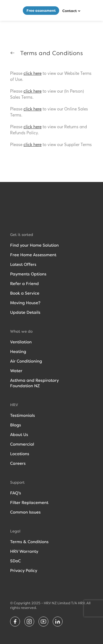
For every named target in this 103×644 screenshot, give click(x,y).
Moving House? (25, 303)
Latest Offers (23, 264)
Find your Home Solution (34, 245)
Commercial (22, 444)
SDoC (15, 561)
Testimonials (23, 415)
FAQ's (16, 493)
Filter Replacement (29, 503)
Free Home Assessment (33, 255)
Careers (18, 463)
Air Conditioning (26, 361)
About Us (19, 435)
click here (33, 74)
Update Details (25, 312)
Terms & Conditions (29, 542)
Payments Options (28, 274)
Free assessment (41, 11)
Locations (20, 454)
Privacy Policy (24, 571)
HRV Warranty (24, 551)
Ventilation (21, 342)
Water (16, 371)
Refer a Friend (24, 284)
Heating (18, 352)
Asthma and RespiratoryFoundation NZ (34, 383)
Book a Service (25, 293)
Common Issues (25, 512)
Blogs (16, 425)
